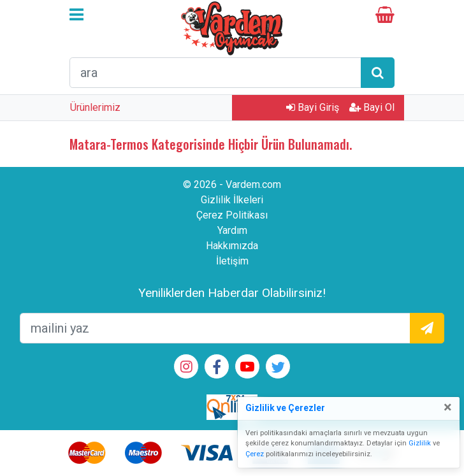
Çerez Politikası (232, 215)
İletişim (232, 261)
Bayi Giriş (313, 107)
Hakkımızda (232, 246)
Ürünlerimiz (95, 107)
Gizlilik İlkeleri (232, 200)
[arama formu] (215, 73)
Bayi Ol (372, 107)
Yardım (232, 230)
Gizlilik (420, 443)
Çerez (255, 454)
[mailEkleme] (215, 328)
